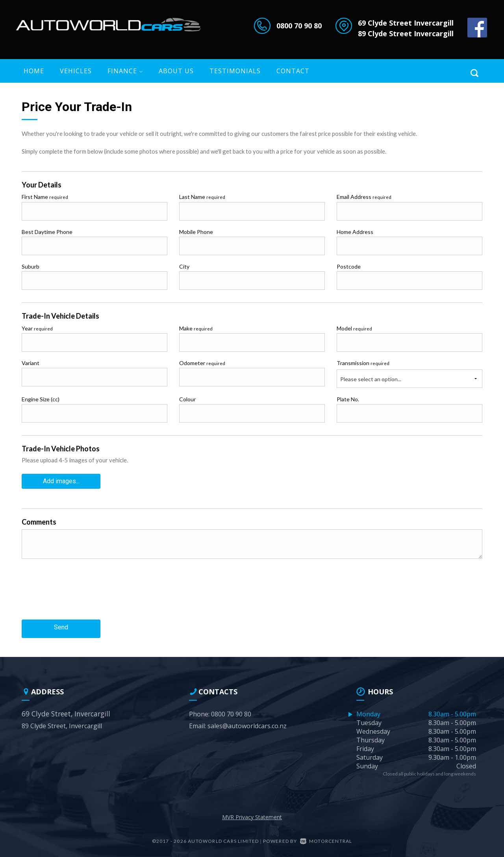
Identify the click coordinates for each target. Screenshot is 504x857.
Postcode (349, 266)
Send (61, 624)
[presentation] (82, 593)
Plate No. (348, 399)
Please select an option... (371, 379)
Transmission (363, 363)
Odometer (202, 363)
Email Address (364, 197)
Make (196, 328)
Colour (187, 399)
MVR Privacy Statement (252, 813)
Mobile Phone (196, 232)
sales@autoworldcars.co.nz (247, 722)
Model (354, 328)
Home (34, 71)
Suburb (31, 266)
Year (37, 328)
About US (176, 71)
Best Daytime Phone (47, 232)
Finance (125, 71)
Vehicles (76, 71)
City (184, 266)
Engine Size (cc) (41, 399)
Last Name (202, 197)
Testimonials (235, 71)
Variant (31, 363)
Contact (293, 71)
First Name (45, 197)
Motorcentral (326, 837)
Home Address (355, 232)
